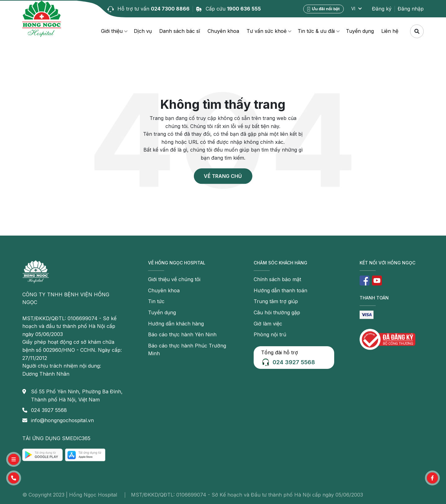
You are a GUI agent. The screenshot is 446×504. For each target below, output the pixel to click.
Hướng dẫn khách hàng (176, 324)
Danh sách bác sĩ (180, 31)
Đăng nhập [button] (411, 9)
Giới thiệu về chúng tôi (174, 279)
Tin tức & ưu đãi (316, 31)
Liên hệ (390, 31)
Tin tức (156, 301)
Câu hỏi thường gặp (277, 312)
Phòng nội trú (270, 334)
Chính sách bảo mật (277, 279)
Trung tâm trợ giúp (276, 301)
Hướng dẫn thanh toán (280, 290)
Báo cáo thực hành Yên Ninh (182, 334)
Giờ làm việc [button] (268, 324)
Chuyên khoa (223, 31)
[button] (14, 478)
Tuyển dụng (360, 31)
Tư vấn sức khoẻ (267, 31)
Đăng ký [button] (382, 9)
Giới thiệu (112, 31)
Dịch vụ (143, 31)
